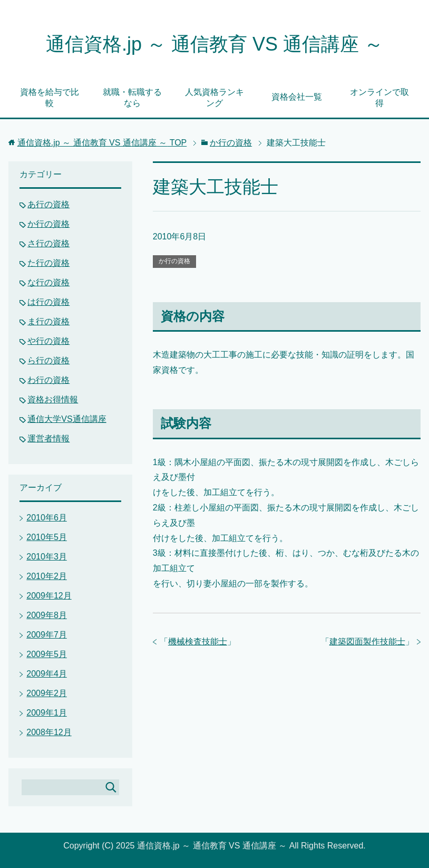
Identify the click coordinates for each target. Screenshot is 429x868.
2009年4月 (47, 674)
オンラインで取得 (379, 98)
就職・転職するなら (132, 98)
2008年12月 (49, 732)
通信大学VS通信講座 (67, 419)
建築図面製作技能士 (367, 642)
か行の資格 (174, 261)
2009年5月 (47, 654)
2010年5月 (47, 537)
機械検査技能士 (198, 642)
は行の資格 (48, 302)
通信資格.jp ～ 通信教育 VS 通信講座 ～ (214, 44)
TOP (102, 143)
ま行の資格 (48, 321)
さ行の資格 (48, 243)
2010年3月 (47, 557)
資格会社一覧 (297, 97)
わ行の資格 (48, 380)
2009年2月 (47, 693)
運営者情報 (48, 438)
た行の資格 (48, 263)
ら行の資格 (48, 360)
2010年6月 (47, 518)
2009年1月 (47, 713)
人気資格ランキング (214, 98)
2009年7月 (47, 635)
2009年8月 (47, 615)
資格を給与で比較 (50, 98)
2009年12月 (49, 596)
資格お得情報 (53, 399)
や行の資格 (48, 341)
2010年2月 (47, 576)
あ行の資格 (48, 204)
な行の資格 (48, 282)
